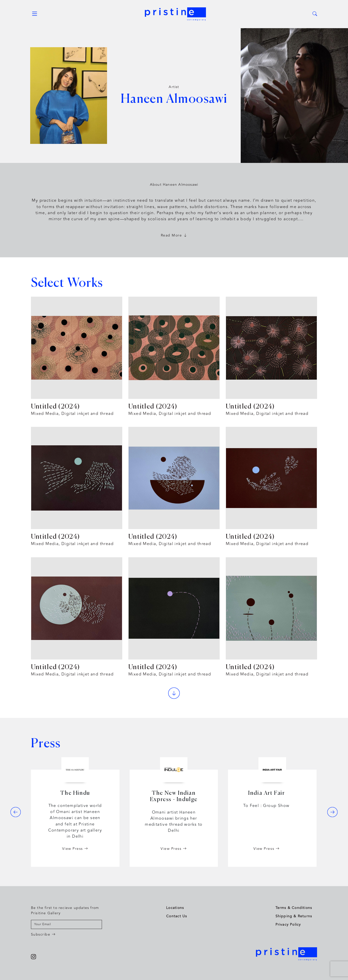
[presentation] (15, 812)
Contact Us (177, 916)
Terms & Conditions (294, 908)
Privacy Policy (288, 925)
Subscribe (43, 934)
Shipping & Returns (294, 916)
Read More (174, 235)
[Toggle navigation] (34, 14)
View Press (75, 849)
